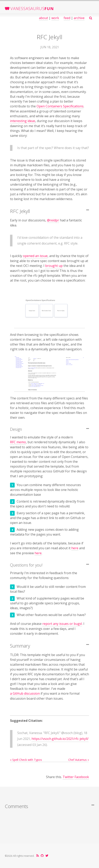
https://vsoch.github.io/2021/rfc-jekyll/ (60, 739)
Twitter (68, 777)
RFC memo (18, 442)
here (75, 548)
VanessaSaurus (32, 9)
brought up (54, 266)
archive (79, 18)
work (55, 18)
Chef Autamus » (79, 760)
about (43, 18)
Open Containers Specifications (60, 106)
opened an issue (35, 256)
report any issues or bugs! (62, 624)
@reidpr (53, 220)
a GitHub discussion (25, 693)
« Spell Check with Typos (26, 760)
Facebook (82, 777)
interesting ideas (23, 121)
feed (67, 18)
